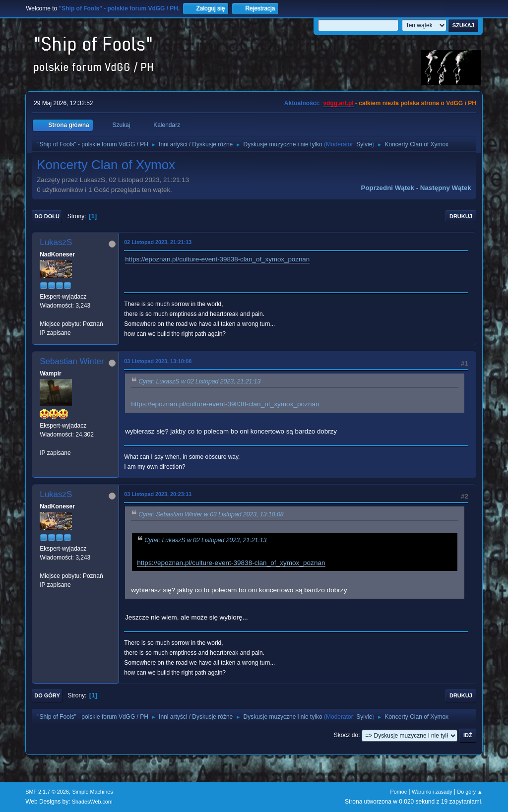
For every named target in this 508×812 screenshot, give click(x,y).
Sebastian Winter (72, 361)
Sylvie (364, 144)
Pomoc (399, 792)
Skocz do (346, 735)
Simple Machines (93, 792)
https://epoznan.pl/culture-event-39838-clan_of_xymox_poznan (217, 259)
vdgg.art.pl (338, 103)
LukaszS (56, 242)
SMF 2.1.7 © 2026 (47, 792)
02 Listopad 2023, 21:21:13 (158, 242)
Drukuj (461, 216)
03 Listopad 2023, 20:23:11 (158, 494)
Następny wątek (446, 188)
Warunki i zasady (432, 792)
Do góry (47, 695)
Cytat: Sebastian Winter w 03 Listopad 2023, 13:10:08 (211, 514)
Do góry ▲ (470, 792)
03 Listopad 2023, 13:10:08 (158, 361)
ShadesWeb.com (92, 802)
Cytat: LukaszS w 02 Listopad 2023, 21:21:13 (199, 381)
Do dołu (47, 216)
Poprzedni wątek (388, 188)
